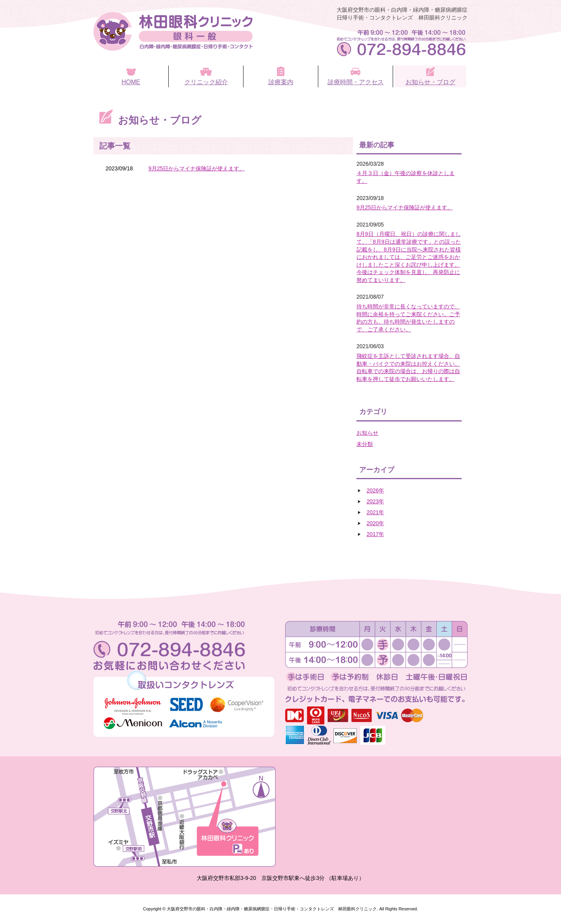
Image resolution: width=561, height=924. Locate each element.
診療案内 (281, 82)
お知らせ (367, 433)
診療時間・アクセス (356, 82)
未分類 (365, 444)
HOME (131, 82)
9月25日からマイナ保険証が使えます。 (197, 168)
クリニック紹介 (206, 82)
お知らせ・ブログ (430, 82)
